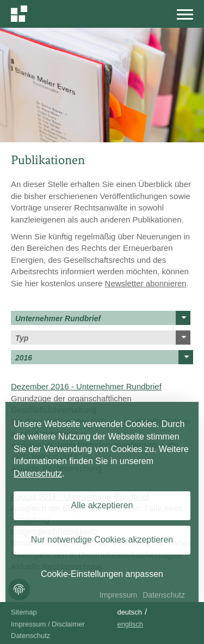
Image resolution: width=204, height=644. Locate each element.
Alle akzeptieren (102, 505)
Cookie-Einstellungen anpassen (102, 574)
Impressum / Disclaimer (48, 624)
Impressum (118, 595)
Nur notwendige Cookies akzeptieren (102, 540)
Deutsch (129, 612)
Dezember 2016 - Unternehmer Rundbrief (86, 386)
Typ (103, 338)
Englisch (130, 624)
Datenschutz (30, 636)
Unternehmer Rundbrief (103, 318)
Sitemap (24, 612)
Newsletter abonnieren (146, 283)
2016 (104, 357)
